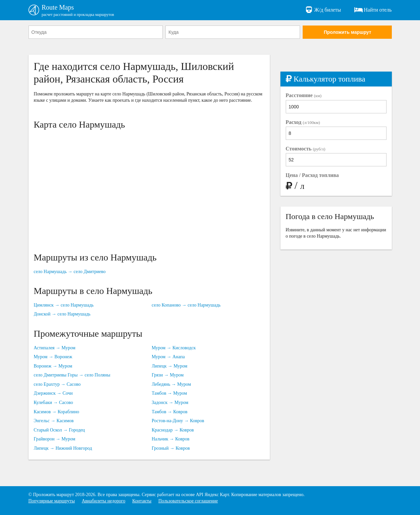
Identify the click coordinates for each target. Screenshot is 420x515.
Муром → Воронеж (53, 357)
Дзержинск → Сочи (53, 393)
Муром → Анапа (168, 357)
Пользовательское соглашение (188, 501)
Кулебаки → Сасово (54, 402)
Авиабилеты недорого (104, 501)
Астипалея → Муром (55, 348)
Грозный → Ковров (171, 448)
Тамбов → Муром (170, 393)
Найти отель (373, 10)
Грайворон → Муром (55, 439)
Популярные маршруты (52, 501)
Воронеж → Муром (53, 366)
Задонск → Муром (170, 402)
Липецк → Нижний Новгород (63, 448)
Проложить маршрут (348, 32)
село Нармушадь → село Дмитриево (70, 272)
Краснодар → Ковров (173, 430)
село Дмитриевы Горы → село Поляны (72, 375)
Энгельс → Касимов (54, 421)
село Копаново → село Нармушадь (186, 305)
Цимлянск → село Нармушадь (64, 305)
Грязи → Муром (168, 375)
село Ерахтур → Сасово (57, 384)
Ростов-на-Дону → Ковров (178, 421)
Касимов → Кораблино (57, 412)
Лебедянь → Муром (172, 384)
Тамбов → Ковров (170, 412)
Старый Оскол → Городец (60, 430)
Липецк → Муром (170, 366)
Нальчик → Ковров (171, 439)
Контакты (142, 501)
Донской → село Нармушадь (62, 314)
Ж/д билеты (323, 10)
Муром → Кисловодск (174, 348)
